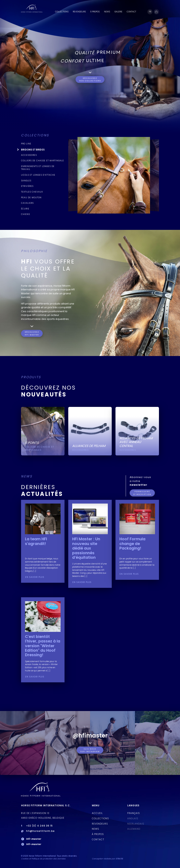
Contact (131, 12)
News (107, 12)
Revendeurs (79, 12)
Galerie (118, 12)
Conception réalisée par (107, 859)
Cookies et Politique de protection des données (43, 859)
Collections (62, 12)
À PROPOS (95, 12)
